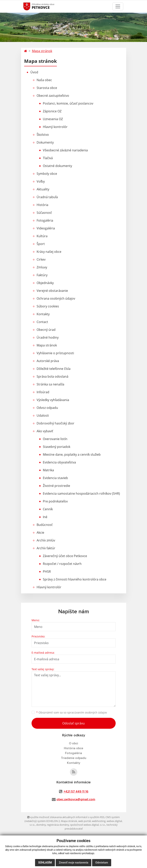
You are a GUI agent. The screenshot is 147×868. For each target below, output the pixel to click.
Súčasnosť (44, 213)
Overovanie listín (55, 439)
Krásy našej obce (49, 252)
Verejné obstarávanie (52, 291)
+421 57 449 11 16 (76, 792)
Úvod (34, 72)
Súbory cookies (48, 306)
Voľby (41, 181)
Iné (45, 517)
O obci (73, 743)
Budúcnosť (45, 525)
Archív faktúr (46, 548)
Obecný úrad (46, 330)
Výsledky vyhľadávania (53, 400)
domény (41, 825)
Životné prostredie (56, 486)
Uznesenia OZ (53, 119)
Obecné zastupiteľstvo (53, 96)
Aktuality (43, 189)
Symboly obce (47, 174)
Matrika (48, 470)
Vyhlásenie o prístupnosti (55, 353)
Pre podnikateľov (55, 501)
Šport (41, 244)
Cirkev (41, 259)
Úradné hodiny (48, 337)
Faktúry (42, 275)
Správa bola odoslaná (52, 376)
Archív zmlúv (46, 540)
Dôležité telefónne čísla (54, 369)
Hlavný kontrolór (55, 127)
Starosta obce (47, 88)
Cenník (48, 509)
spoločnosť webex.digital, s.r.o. (88, 825)
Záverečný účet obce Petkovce (65, 556)
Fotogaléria (45, 220)
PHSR (47, 572)
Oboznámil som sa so (72, 712)
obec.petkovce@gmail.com (76, 799)
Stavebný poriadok (57, 447)
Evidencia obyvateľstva (59, 462)
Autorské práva (48, 361)
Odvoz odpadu (47, 408)
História (42, 205)
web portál (85, 821)
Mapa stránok (42, 51)
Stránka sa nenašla (50, 384)
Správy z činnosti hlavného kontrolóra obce (75, 579)
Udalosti (43, 415)
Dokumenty (45, 142)
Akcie (40, 533)
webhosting (99, 821)
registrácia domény (58, 825)
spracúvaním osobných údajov (87, 712)
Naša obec (44, 80)
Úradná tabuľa (47, 197)
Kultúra (42, 236)
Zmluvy (42, 267)
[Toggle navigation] (118, 6)
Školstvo (43, 135)
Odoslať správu (73, 723)
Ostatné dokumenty (57, 166)
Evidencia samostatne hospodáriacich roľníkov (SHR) (81, 493)
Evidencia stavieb (55, 478)
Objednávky (45, 283)
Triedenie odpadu (74, 758)
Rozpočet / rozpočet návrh (62, 564)
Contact (42, 322)
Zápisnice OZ (52, 111)
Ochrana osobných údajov (56, 298)
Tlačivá (48, 158)
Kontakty (43, 314)
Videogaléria (46, 228)
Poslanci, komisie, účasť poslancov (68, 103)
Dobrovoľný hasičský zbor (55, 423)
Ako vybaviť (45, 431)
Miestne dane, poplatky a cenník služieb (72, 454)
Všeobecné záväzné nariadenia (65, 150)
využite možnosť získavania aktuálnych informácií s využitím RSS (66, 817)
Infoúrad (43, 392)
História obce (73, 748)
